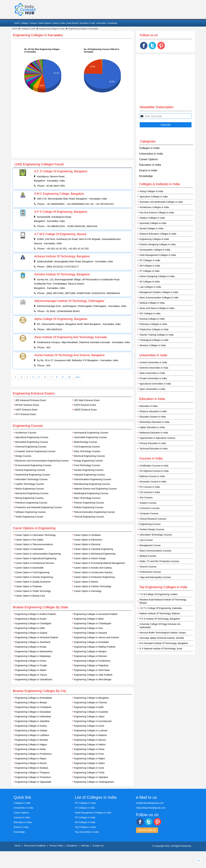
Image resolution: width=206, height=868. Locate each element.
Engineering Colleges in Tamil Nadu (92, 670)
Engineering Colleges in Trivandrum (33, 777)
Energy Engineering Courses (88, 461)
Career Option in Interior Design (90, 558)
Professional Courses (150, 572)
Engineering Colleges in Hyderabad (33, 716)
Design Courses (23, 456)
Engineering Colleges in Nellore (90, 745)
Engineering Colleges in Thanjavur (33, 773)
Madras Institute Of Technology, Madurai (160, 613)
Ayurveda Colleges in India (153, 223)
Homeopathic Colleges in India (155, 250)
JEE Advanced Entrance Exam (31, 400)
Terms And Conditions (35, 846)
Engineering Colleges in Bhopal (31, 702)
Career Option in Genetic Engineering (34, 577)
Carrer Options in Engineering (34, 528)
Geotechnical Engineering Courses (33, 475)
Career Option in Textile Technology (33, 591)
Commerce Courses (150, 508)
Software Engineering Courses (31, 512)
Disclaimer (72, 846)
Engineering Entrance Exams (34, 393)
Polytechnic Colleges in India (154, 329)
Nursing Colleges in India (152, 319)
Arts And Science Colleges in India (157, 213)
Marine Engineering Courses (30, 489)
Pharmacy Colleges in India (153, 324)
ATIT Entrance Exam (26, 414)
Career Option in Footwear (29, 586)
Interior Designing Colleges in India (157, 276)
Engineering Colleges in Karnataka (83, 29)
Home (17, 23)
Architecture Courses (26, 433)
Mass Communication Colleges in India (159, 298)
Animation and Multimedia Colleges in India (161, 202)
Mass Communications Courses (155, 551)
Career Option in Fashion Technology (93, 586)
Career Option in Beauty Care (30, 596)
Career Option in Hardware (87, 535)
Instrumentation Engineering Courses (93, 479)
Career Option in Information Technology (35, 535)
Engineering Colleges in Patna (89, 749)
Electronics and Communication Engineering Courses (42, 461)
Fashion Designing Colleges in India (157, 244)
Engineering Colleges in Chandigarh (33, 623)
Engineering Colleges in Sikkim (31, 670)
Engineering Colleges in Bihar (89, 619)
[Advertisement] (72, 134)
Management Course (150, 545)
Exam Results (72, 23)
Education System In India (153, 417)
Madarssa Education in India (154, 433)
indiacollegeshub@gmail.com (151, 808)
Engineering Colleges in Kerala (31, 647)
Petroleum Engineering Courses (31, 503)
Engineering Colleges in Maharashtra (34, 651)
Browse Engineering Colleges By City (40, 691)
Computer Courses (149, 513)
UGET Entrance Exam (26, 410)
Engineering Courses (28, 426)
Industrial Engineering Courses (89, 475)
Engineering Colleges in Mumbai (32, 740)
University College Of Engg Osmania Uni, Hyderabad (160, 626)
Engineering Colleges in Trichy (89, 773)
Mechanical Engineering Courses (32, 493)
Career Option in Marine (86, 582)
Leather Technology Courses (30, 484)
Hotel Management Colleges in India (158, 255)
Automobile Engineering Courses (91, 437)
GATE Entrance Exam (85, 405)
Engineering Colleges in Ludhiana (32, 735)
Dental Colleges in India (151, 228)
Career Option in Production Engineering (94, 577)
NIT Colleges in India (150, 313)
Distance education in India (153, 411)
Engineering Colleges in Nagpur (31, 745)
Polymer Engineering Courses (89, 503)
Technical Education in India (154, 449)
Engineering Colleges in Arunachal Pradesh (96, 614)
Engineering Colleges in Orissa (31, 661)
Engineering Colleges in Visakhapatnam (94, 782)
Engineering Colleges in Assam (31, 619)
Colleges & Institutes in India (159, 184)
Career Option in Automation (30, 549)
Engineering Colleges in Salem (89, 763)
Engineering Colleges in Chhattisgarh (93, 623)
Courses (33, 23)
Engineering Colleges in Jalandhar (32, 721)
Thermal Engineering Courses (89, 517)
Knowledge (112, 23)
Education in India (87, 23)
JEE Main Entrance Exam (87, 400)
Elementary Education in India (154, 422)
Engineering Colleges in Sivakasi (32, 768)
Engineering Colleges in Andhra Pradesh (36, 614)
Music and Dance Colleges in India (157, 308)
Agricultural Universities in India (155, 384)
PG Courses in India (150, 487)
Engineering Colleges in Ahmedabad (34, 698)
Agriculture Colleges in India (154, 197)
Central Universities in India (153, 362)
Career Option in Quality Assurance (33, 582)
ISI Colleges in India (150, 282)
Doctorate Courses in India (153, 482)
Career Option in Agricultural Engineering (36, 558)
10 (69, 377)
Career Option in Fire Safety (29, 540)
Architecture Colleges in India (154, 207)
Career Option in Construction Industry (93, 572)
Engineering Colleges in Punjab (31, 665)
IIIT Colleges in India (150, 260)
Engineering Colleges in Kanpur (31, 726)
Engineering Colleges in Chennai (90, 702)
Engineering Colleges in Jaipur (89, 716)
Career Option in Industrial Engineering (94, 549)
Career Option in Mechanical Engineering (95, 554)
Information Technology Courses (31, 479)
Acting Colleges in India (151, 191)
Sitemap (85, 846)
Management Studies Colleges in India (159, 292)
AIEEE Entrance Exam (85, 410)
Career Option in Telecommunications (34, 544)
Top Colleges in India (85, 827)
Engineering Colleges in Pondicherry (92, 661)
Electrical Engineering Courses (89, 456)
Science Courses (148, 567)
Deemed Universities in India (154, 368)
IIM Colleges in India (150, 266)
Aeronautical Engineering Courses (91, 433)
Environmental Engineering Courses (33, 465)
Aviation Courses (148, 503)
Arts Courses (146, 498)
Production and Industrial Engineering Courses (39, 507)
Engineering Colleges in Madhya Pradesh (95, 647)
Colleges (25, 23)
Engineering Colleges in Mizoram (91, 656)
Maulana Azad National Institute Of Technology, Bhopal (163, 601)
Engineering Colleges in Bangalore (91, 698)
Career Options (44, 23)
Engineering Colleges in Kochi (89, 726)
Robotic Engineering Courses (89, 507)
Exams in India (59, 23)
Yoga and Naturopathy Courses (155, 577)
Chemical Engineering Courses (31, 447)
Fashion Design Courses (152, 529)
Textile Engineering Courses (29, 517)
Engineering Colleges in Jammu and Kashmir (97, 637)
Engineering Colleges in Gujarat (31, 633)
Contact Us (98, 846)
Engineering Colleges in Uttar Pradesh (93, 675)
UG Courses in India (150, 492)
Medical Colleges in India (152, 303)
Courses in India (22, 817)
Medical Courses (148, 556)
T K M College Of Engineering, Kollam (159, 594)
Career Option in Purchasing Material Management (99, 563)
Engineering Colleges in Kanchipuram (93, 721)
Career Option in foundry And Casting (93, 568)
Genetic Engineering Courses (89, 470)
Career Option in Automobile (29, 568)
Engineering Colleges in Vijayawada (33, 782)
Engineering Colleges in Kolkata (31, 730)
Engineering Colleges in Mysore (90, 740)
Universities (101, 23)
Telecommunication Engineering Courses (94, 512)
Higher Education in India (152, 427)
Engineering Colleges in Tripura (31, 675)
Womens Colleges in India (153, 345)
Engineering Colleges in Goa (88, 628)
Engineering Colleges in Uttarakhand (34, 679)
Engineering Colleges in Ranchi (31, 763)
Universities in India (151, 154)
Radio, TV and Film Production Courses (159, 561)
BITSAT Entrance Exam (27, 405)
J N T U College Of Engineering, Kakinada (161, 608)
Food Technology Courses (87, 465)
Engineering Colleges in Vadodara (91, 777)
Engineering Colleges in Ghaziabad (33, 712)
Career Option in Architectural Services (35, 563)
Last (77, 377)
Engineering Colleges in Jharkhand (33, 642)
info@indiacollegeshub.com (150, 803)
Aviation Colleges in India (152, 218)
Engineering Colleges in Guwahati (91, 712)
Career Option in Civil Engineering (32, 572)
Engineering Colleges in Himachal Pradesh (37, 637)
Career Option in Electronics (88, 540)
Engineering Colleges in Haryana (91, 633)
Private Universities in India (153, 378)
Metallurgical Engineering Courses (91, 493)
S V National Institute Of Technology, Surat (161, 649)
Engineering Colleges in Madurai (90, 735)
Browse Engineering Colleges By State (41, 607)
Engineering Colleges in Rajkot (89, 759)
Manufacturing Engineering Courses (92, 484)
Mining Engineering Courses (29, 498)
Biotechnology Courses (86, 442)
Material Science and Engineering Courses (95, 489)
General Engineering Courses (30, 470)
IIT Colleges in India (149, 271)
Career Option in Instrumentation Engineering (38, 554)
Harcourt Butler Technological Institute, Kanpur (163, 633)
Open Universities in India (152, 389)
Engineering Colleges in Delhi (30, 628)
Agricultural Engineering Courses (32, 437)
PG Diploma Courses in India (154, 471)
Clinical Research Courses (153, 519)
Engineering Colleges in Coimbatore (33, 707)
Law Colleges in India (150, 287)
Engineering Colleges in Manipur (90, 651)
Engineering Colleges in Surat (89, 768)
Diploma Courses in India (152, 476)
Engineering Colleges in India (52, 29)
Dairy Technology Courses (87, 451)
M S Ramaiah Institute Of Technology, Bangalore (164, 643)
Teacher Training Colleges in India (157, 335)
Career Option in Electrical (87, 544)
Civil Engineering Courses (87, 447)
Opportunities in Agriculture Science (157, 438)
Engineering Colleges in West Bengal (93, 679)
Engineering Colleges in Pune (89, 754)
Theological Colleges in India (154, 340)
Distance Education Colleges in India (158, 234)
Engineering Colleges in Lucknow (91, 730)
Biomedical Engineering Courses (32, 442)
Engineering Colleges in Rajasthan (91, 665)
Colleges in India (28, 29)
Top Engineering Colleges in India (163, 587)
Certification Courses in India (154, 466)
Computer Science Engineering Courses (35, 451)
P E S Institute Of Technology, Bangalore (160, 619)
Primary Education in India (153, 443)
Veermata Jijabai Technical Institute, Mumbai (162, 638)
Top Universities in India (87, 832)
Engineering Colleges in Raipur (31, 759)
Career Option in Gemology (88, 591)
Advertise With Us (147, 830)
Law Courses (146, 540)
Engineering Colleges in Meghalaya (33, 656)
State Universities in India (152, 373)
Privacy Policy (56, 846)
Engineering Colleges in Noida (30, 749)
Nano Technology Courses (87, 498)
